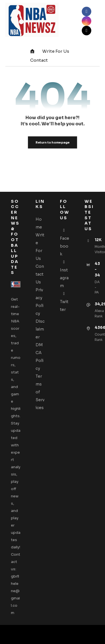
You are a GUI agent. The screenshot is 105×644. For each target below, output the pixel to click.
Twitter (64, 302)
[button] (87, 11)
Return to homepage (53, 142)
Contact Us (40, 274)
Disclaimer (40, 329)
